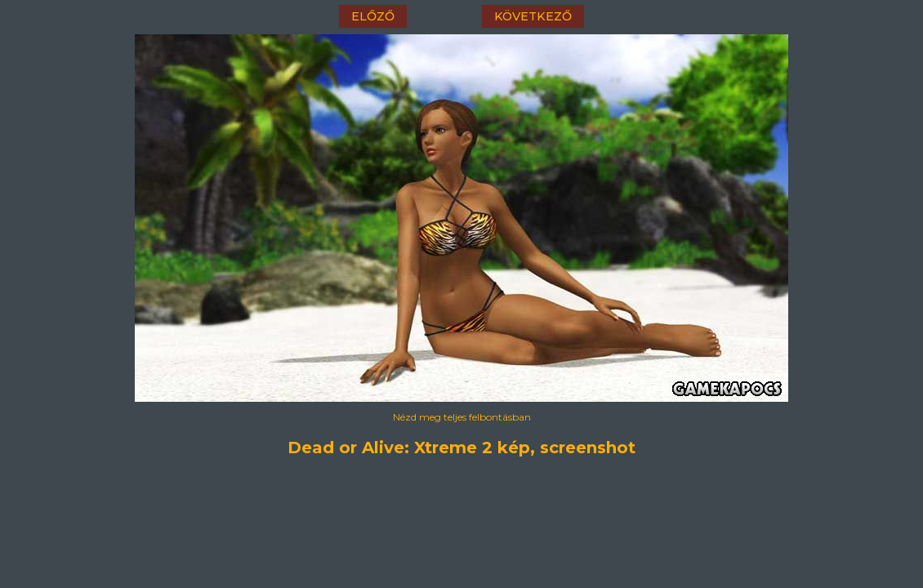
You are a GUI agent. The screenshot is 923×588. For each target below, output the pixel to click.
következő (533, 16)
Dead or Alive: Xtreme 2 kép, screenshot (461, 448)
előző (373, 16)
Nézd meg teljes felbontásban (462, 417)
